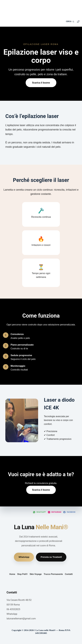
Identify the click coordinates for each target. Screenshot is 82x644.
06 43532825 (13, 609)
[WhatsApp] (39, 512)
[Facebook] (69, 512)
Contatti (69, 574)
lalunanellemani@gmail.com (21, 619)
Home (12, 574)
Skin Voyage (36, 574)
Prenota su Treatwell (51, 557)
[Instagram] (55, 512)
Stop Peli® (22, 574)
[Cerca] (70, 22)
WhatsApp (24, 557)
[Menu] (78, 22)
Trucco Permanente (53, 574)
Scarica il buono (41, 83)
